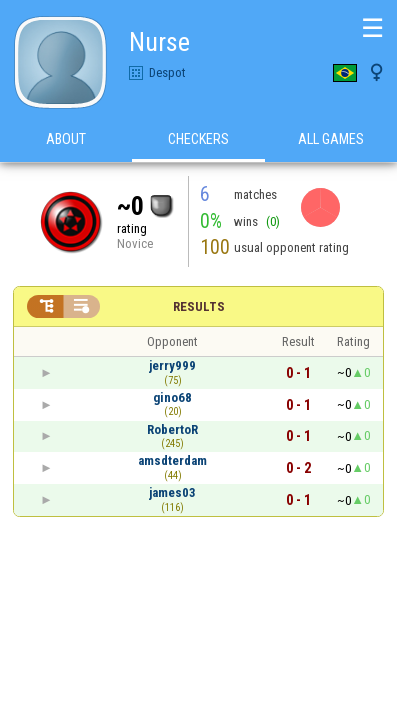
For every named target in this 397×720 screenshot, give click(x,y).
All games (331, 139)
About (66, 139)
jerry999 (172, 365)
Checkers (198, 139)
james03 (172, 492)
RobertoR (172, 429)
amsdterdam (172, 460)
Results (199, 306)
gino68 (172, 397)
